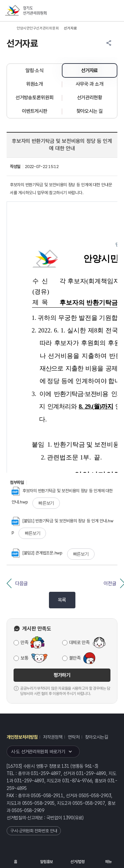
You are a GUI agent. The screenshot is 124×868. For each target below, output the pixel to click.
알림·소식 (35, 70)
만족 (24, 642)
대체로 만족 (79, 642)
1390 (68, 818)
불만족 (75, 658)
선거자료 (89, 70)
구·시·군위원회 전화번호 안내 (34, 831)
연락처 (74, 737)
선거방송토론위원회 (34, 98)
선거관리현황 (90, 98)
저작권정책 (53, 737)
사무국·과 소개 (90, 84)
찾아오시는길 (97, 737)
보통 (24, 658)
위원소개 (35, 84)
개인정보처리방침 (22, 737)
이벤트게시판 (34, 111)
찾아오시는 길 (90, 111)
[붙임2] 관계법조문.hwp (37, 553)
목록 (62, 600)
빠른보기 (46, 503)
